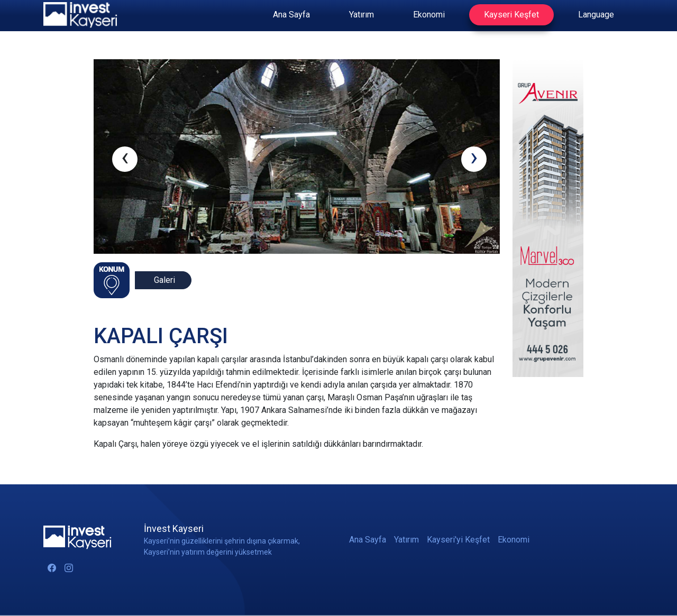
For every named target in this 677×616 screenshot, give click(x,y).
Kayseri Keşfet (511, 15)
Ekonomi (429, 15)
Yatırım (362, 15)
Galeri (164, 280)
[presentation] (125, 159)
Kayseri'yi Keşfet (458, 540)
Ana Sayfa (291, 15)
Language (596, 15)
